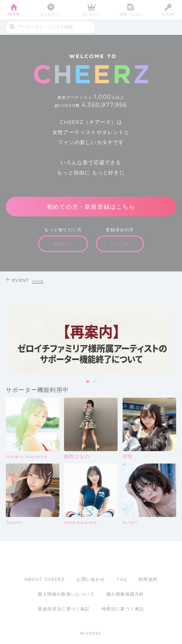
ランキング (91, 14)
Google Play (111, 558)
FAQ (122, 579)
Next (174, 340)
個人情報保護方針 (125, 594)
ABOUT (63, 244)
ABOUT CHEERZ (45, 579)
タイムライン (51, 14)
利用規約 (148, 579)
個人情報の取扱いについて (66, 594)
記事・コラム (131, 14)
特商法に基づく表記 (123, 609)
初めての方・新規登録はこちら (91, 207)
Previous (8, 340)
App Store (70, 558)
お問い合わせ (91, 579)
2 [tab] (95, 382)
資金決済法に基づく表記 (64, 609)
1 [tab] (88, 382)
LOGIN (168, 14)
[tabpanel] (91, 340)
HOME (14, 14)
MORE (38, 281)
